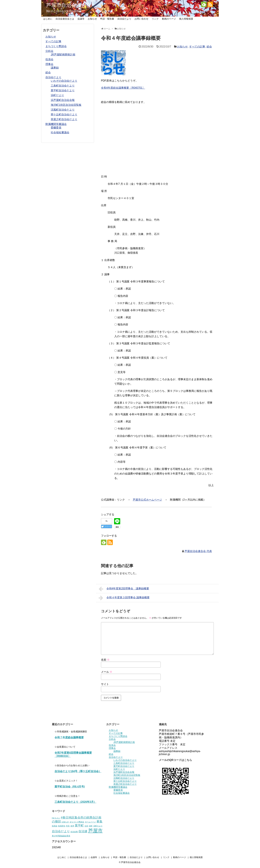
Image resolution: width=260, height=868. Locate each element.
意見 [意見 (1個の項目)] (68, 826)
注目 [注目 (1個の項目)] (86, 826)
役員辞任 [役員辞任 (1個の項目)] (62, 826)
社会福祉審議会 (60, 132)
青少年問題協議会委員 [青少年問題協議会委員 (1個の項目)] (61, 836)
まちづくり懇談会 (56, 46)
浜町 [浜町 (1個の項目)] (91, 826)
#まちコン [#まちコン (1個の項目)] (56, 818)
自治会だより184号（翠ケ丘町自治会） (78, 771)
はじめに (48, 19)
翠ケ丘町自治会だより (64, 114)
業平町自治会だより (63, 90)
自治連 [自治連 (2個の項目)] (83, 831)
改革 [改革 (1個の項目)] (72, 826)
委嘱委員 (56, 128)
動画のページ (169, 19)
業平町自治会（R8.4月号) (70, 787)
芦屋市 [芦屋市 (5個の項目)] (95, 831)
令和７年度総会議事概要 (69, 737)
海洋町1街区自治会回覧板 (66, 105)
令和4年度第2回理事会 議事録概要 (124, 589)
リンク (155, 19)
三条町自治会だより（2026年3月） (76, 802)
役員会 (49, 59)
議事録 (55, 68)
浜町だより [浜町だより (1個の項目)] (98, 826)
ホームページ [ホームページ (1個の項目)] (90, 822)
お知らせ (92, 19)
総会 (209, 47)
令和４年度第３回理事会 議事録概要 (124, 598)
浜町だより (57, 95)
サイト (105, 684)
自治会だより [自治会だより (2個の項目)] (61, 831)
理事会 (49, 64)
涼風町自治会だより (63, 110)
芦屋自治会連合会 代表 (198, 551)
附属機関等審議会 (56, 124)
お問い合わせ (141, 19)
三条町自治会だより (63, 86)
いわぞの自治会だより (64, 81)
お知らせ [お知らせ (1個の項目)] (65, 822)
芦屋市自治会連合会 (69, 5)
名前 (105, 660)
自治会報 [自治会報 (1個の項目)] (74, 832)
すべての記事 (197, 47)
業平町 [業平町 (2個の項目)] (79, 825)
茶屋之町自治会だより (64, 119)
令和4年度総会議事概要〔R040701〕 (123, 88)
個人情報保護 (186, 19)
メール (107, 672)
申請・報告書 (107, 19)
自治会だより (124, 19)
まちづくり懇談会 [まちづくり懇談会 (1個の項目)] (77, 822)
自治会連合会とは (65, 19)
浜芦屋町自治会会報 (63, 100)
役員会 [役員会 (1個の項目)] (55, 826)
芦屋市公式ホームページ (147, 500)
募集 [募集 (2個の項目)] (99, 822)
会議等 (81, 19)
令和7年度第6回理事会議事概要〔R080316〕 (73, 754)
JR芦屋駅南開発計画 (63, 55)
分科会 (49, 51)
